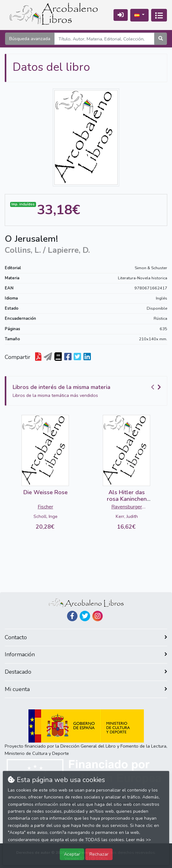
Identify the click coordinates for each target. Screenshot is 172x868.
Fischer (45, 507)
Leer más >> (138, 840)
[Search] (104, 39)
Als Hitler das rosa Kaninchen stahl (127, 499)
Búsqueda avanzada (30, 39)
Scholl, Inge (46, 516)
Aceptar (72, 854)
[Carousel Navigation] (157, 387)
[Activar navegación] (159, 15)
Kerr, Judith (127, 516)
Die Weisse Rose (46, 492)
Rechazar (99, 854)
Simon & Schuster (151, 268)
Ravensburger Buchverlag (127, 507)
